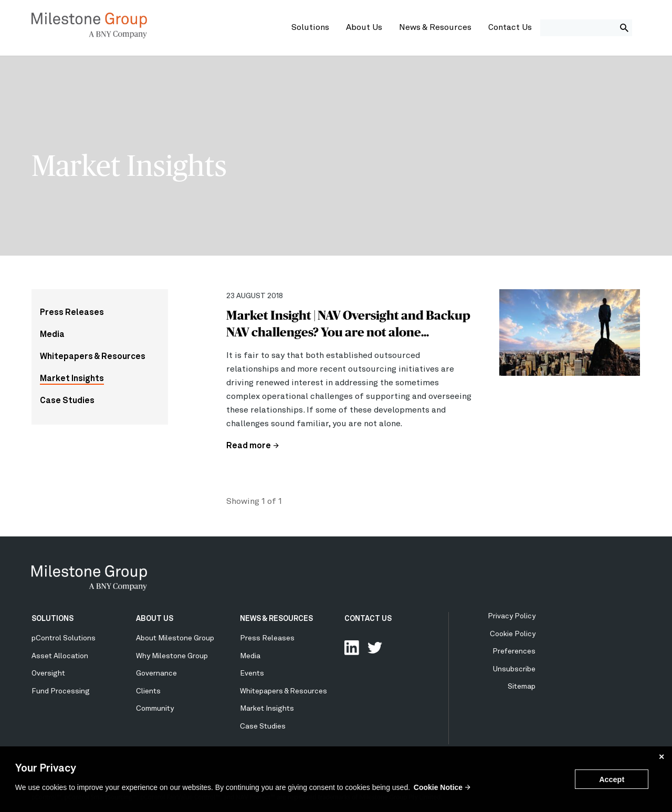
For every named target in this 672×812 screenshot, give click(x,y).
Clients (148, 691)
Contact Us (510, 28)
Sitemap (522, 687)
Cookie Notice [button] (438, 787)
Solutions (310, 28)
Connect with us (352, 648)
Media (52, 335)
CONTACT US (368, 619)
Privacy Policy (512, 616)
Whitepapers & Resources (93, 357)
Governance (156, 673)
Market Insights (72, 379)
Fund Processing (61, 691)
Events (252, 673)
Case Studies (67, 401)
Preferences (514, 651)
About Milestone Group (175, 638)
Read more (249, 446)
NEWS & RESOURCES (276, 619)
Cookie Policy (513, 634)
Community (155, 709)
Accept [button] (612, 779)
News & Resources (435, 28)
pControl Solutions (64, 638)
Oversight (48, 673)
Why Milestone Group (172, 656)
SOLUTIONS (52, 619)
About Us (364, 28)
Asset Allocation (60, 656)
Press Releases (72, 313)
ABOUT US (155, 619)
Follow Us (375, 648)
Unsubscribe (514, 669)
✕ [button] (661, 757)
